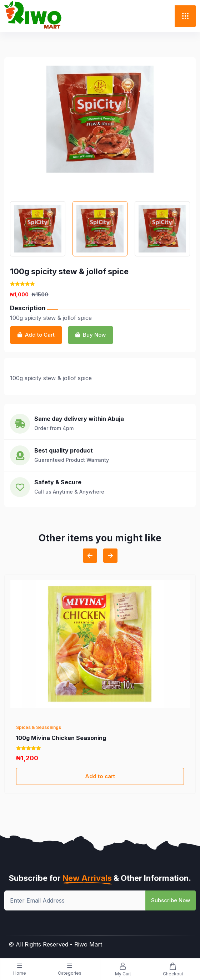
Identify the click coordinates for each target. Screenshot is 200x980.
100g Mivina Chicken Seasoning (61, 738)
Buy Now (91, 335)
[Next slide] (110, 556)
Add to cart (100, 776)
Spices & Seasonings (39, 727)
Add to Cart (36, 335)
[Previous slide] (90, 556)
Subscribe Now (171, 900)
